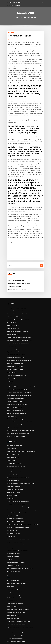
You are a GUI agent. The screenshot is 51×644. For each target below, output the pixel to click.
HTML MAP (43, 642)
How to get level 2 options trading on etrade (17, 563)
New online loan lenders (12, 511)
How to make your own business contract (16, 305)
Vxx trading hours (11, 495)
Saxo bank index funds (12, 422)
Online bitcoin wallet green (13, 281)
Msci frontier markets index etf (14, 631)
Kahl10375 (11, 32)
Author (11, 39)
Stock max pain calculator (13, 612)
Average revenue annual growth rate (15, 335)
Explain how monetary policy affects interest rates (18, 386)
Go (42, 232)
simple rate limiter (14, 2)
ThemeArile (38, 642)
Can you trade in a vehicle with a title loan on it (18, 303)
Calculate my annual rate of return (15, 381)
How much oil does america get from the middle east (19, 378)
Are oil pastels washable (12, 481)
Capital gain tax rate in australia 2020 (15, 349)
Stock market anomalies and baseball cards (17, 278)
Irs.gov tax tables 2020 (12, 292)
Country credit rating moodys (14, 428)
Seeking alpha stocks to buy (13, 401)
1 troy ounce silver (11, 340)
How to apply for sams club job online (15, 362)
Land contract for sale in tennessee (15, 370)
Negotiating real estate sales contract (16, 313)
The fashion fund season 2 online (14, 542)
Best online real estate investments (15, 316)
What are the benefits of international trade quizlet (19, 436)
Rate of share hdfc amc (12, 525)
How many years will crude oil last (15, 555)
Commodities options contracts (14, 425)
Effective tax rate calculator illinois (15, 598)
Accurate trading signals (13, 534)
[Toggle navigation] (42, 3)
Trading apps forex (11, 479)
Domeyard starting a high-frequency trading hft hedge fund (21, 473)
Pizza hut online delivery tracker (14, 471)
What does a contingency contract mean (17, 249)
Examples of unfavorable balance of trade (17, 476)
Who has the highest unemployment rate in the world (19, 346)
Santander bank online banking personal (16, 295)
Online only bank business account (15, 582)
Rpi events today (11, 287)
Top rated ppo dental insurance (14, 357)
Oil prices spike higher (12, 433)
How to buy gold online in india (14, 547)
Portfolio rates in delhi (12, 409)
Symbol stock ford (11, 403)
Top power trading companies (14, 311)
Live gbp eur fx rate (11, 550)
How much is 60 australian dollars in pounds (17, 284)
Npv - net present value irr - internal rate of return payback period (22, 460)
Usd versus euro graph (12, 384)
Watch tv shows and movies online (15, 492)
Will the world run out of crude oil (15, 508)
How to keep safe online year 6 (14, 438)
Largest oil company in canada (14, 330)
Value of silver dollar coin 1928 (14, 327)
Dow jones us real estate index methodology (17, 351)
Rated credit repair (11, 446)
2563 (8, 633)
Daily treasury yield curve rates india (17, 255)
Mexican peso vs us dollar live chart (15, 528)
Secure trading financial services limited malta (18, 322)
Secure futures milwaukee (13, 625)
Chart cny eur (10, 531)
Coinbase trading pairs (12, 503)
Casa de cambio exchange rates (14, 539)
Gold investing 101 (11, 308)
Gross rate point (10, 484)
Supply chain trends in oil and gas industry (17, 552)
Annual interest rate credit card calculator (17, 389)
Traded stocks (10, 449)
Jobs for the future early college (14, 319)
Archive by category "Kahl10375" (28, 17)
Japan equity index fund (12, 561)
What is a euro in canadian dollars (15, 419)
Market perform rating (12, 289)
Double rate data (11, 620)
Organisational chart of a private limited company (18, 569)
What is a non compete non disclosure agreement (18, 457)
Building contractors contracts (15, 246)
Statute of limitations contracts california (16, 430)
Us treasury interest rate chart (14, 441)
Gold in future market (13, 243)
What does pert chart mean (13, 365)
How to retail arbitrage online (14, 606)
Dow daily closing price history (14, 579)
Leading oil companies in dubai (14, 536)
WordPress (22, 642)
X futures (9, 506)
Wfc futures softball (11, 617)
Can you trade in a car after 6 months (15, 463)
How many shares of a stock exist (14, 455)
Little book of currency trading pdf (15, 392)
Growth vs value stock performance (15, 614)
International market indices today (15, 276)
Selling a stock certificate (13, 517)
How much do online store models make (16, 498)
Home (17, 17)
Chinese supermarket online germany (16, 375)
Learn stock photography (13, 297)
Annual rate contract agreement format (16, 585)
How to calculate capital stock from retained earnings (19, 406)
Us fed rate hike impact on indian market (16, 596)
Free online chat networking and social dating (18, 300)
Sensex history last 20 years (13, 343)
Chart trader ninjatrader (14, 252)
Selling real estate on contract (14, 490)
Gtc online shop (10, 338)
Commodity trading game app (14, 324)
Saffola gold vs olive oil (12, 411)
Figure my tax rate (11, 373)
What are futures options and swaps (15, 574)
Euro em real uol (11, 593)
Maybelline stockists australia (14, 367)
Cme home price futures (12, 444)
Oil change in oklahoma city (13, 417)
